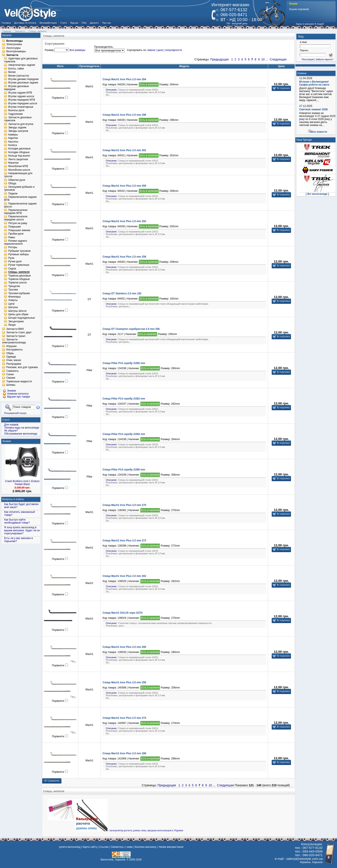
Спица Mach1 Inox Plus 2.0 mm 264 (124, 79)
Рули (11, 258)
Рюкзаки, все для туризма (22, 367)
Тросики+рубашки (19, 293)
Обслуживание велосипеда (21, 434)
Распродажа (14, 364)
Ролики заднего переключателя (15, 242)
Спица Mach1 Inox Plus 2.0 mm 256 (124, 682)
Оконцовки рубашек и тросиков (19, 189)
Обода (12, 183)
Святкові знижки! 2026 (313, 109)
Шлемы (11, 385)
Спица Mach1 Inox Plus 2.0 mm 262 (124, 150)
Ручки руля (15, 261)
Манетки (13, 163)
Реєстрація (308, 59)
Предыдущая (219, 59)
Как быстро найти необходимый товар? (17, 521)
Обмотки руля (17, 180)
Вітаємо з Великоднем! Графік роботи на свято (314, 83)
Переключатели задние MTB (20, 199)
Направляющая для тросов (18, 175)
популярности (173, 50)
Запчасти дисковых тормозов (18, 119)
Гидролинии (15, 114)
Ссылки (104, 847)
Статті (64, 23)
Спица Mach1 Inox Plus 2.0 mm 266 (124, 186)
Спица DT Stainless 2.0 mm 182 (122, 293)
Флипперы (14, 297)
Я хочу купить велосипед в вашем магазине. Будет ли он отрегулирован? (22, 530)
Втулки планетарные (21, 107)
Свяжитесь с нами (122, 847)
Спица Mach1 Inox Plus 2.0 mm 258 (124, 257)
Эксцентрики (16, 321)
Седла (12, 269)
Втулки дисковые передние (16, 88)
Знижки (7, 441)
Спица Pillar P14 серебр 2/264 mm (124, 434)
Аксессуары (13, 48)
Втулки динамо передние (23, 79)
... (267, 59)
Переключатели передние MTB (16, 212)
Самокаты (12, 371)
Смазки (11, 378)
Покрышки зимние (19, 230)
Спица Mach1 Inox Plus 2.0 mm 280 (124, 647)
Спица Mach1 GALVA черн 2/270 (123, 613)
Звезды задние (17, 128)
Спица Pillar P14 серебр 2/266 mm (124, 470)
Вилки (12, 72)
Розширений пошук (15, 413)
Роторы (13, 247)
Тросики (13, 290)
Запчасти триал (16, 336)
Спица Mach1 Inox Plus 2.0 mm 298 (124, 753)
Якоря (12, 325)
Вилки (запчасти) (18, 76)
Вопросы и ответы (13, 499)
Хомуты (13, 300)
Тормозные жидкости (19, 381)
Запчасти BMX (15, 329)
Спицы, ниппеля (19, 272)
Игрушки (11, 346)
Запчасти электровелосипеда (14, 341)
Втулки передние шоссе (23, 103)
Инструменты (14, 350)
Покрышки (14, 227)
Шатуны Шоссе (17, 311)
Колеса (12, 145)
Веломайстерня (48, 23)
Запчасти (12, 55)
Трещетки (14, 286)
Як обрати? (11, 431)
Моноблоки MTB (18, 166)
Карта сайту (90, 847)
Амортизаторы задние (22, 65)
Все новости (319, 132)
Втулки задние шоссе (21, 96)
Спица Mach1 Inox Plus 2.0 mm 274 (124, 718)
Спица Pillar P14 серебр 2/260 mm (124, 363)
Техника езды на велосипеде (22, 428)
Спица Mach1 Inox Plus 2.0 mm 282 (124, 576)
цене (160, 50)
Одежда (11, 357)
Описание (111, 90)
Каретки (13, 138)
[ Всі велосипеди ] (317, 194)
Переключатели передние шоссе (16, 218)
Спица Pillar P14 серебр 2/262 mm (124, 399)
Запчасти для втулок (21, 124)
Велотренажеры (16, 52)
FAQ (84, 23)
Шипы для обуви (18, 314)
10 (263, 59)
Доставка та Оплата (25, 23)
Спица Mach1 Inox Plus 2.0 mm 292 (124, 221)
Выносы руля (16, 111)
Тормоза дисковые (19, 276)
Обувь (10, 353)
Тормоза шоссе (17, 283)
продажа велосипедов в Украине (165, 830)
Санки (10, 374)
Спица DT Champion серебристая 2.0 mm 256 (131, 329)
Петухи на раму (18, 223)
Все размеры (78, 50)
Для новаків (11, 425)
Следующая (278, 59)
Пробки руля (16, 234)
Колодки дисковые (19, 149)
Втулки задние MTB (20, 93)
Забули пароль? (325, 59)
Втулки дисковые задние (23, 83)
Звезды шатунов (18, 131)
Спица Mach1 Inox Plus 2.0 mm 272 (124, 541)
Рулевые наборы (18, 255)
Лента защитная (18, 159)
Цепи (11, 304)
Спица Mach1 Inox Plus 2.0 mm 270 (124, 505)
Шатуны (13, 307)
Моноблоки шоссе (19, 170)
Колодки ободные (19, 152)
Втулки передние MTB (22, 100)
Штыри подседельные (21, 318)
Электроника (14, 45)
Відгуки (74, 23)
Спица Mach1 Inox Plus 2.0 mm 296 (124, 115)
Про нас (107, 23)
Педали (13, 194)
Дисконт (94, 23)
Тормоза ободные (19, 279)
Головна (6, 23)
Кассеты (13, 142)
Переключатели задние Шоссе (20, 205)
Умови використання (171, 847)
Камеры (13, 135)
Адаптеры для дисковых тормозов (21, 60)
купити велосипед (70, 847)
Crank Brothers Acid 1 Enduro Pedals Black (22, 483)
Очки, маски (14, 360)
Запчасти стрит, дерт (19, 333)
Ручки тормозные (19, 265)
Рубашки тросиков (19, 251)
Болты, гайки (16, 69)
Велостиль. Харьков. (113, 860)
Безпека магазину (146, 847)
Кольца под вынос (19, 156)
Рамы (12, 237)
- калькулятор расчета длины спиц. (111, 830)
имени (151, 50)
